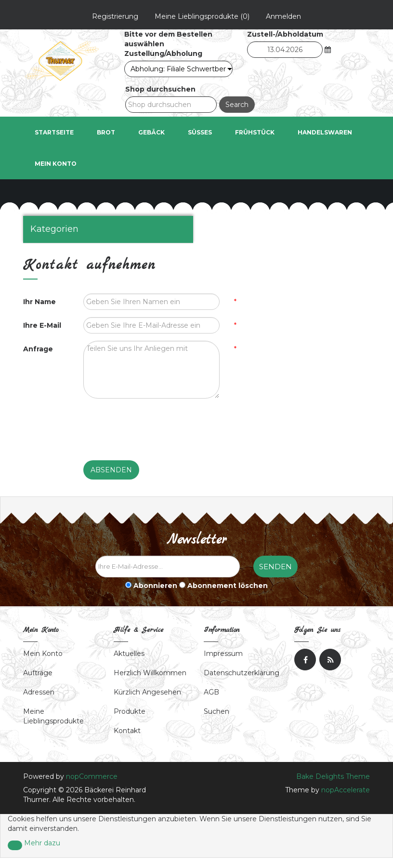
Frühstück (255, 133)
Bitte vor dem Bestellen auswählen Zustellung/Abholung (168, 44)
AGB (211, 693)
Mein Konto (56, 164)
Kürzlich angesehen (147, 693)
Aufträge (38, 673)
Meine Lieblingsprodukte (53, 717)
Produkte (130, 712)
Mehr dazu (42, 843)
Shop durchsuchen (160, 90)
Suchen (216, 712)
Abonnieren (155, 586)
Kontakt (127, 731)
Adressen (39, 693)
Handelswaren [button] (325, 133)
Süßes (200, 133)
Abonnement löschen (228, 586)
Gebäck (151, 133)
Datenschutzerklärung (242, 673)
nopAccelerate (346, 790)
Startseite (54, 133)
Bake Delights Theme (333, 777)
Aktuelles (129, 654)
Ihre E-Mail (42, 326)
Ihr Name (39, 302)
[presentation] (157, 425)
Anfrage (38, 349)
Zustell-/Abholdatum (285, 35)
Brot (106, 133)
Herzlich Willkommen (150, 673)
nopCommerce (92, 777)
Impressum (223, 654)
